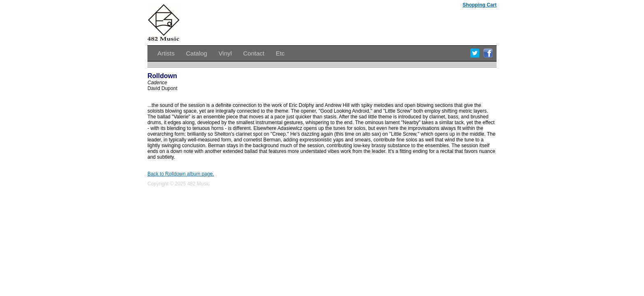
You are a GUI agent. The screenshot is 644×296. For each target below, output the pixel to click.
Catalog (197, 53)
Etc (280, 53)
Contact (254, 53)
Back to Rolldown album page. (181, 174)
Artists (166, 53)
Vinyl (225, 53)
